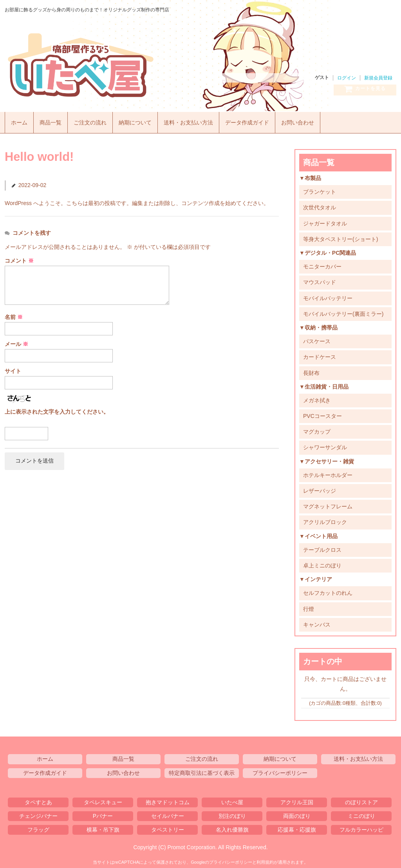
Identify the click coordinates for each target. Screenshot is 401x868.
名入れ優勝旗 (232, 828)
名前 (14, 315)
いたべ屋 (114, 65)
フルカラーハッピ (361, 828)
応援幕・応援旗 (297, 828)
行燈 (309, 607)
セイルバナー (168, 814)
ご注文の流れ (95, 121)
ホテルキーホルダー (328, 473)
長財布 (311, 371)
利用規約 (265, 860)
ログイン (347, 78)
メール (16, 342)
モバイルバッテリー (328, 296)
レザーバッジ (320, 489)
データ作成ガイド (262, 121)
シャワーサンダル (325, 445)
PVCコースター (322, 414)
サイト (13, 369)
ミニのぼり (361, 814)
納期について (143, 121)
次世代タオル (320, 205)
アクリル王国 (297, 800)
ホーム (20, 121)
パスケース (317, 339)
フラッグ (38, 828)
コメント (19, 259)
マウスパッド (320, 280)
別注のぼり (232, 814)
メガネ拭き (317, 398)
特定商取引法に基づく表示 (202, 771)
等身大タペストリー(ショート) (340, 237)
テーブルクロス (322, 547)
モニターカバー (322, 265)
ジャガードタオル (325, 221)
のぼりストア (361, 800)
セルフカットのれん (328, 591)
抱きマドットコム (168, 800)
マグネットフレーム (328, 504)
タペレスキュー (103, 800)
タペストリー (168, 828)
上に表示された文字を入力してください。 (57, 410)
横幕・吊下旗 (103, 828)
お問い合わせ (316, 121)
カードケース (320, 355)
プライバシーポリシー (280, 771)
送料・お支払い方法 (200, 121)
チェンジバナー (38, 814)
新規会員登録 (378, 78)
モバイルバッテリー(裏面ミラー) (343, 312)
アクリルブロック (325, 520)
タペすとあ (38, 800)
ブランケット (320, 190)
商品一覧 (53, 121)
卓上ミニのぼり (322, 563)
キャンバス (317, 622)
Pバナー (103, 814)
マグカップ (317, 430)
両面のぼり (297, 814)
